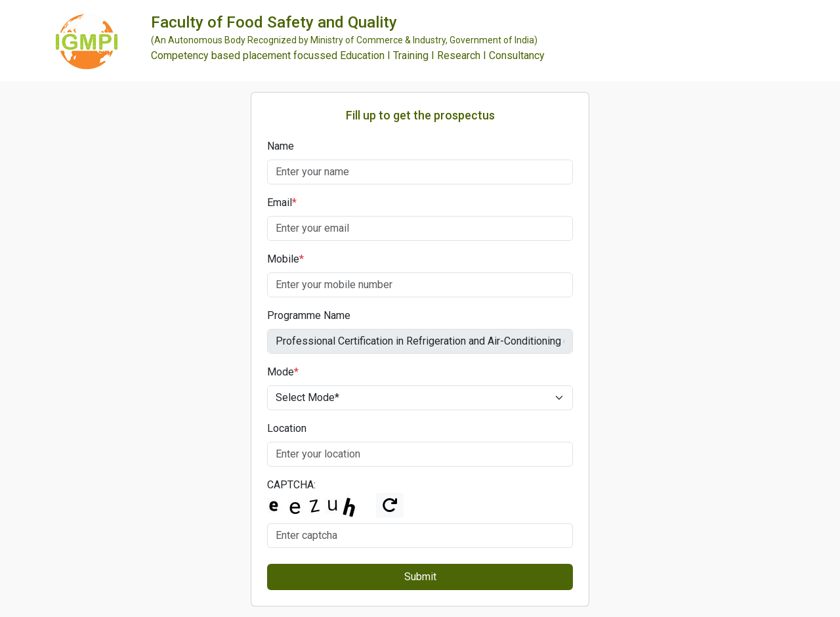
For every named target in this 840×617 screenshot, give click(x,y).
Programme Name (309, 315)
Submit (420, 577)
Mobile (285, 259)
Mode (283, 372)
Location (287, 428)
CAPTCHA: (291, 485)
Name (281, 146)
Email (282, 202)
